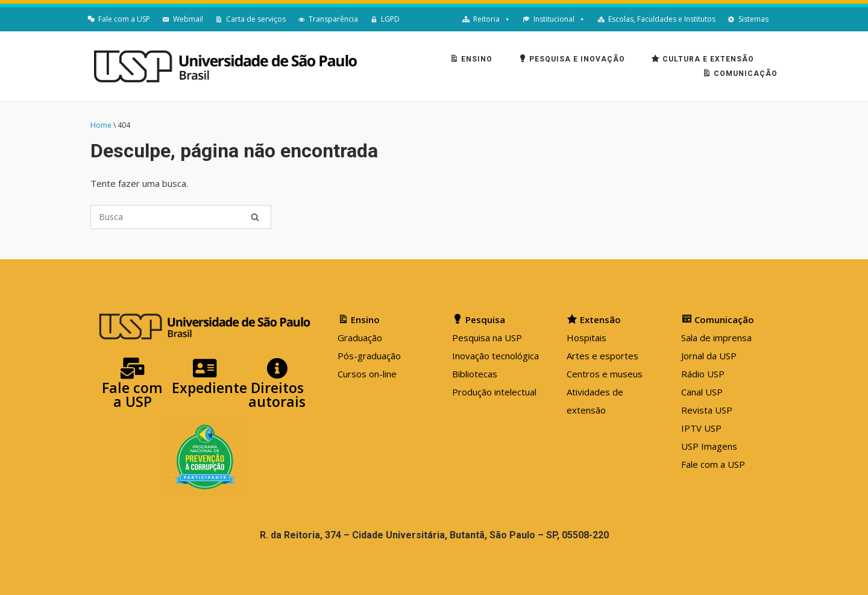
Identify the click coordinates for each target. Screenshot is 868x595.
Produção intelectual (494, 392)
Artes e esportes (602, 356)
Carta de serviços (256, 19)
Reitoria (486, 19)
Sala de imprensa (716, 338)
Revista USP (707, 410)
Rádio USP (703, 374)
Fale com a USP (124, 19)
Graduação (360, 338)
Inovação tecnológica (495, 356)
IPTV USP (701, 428)
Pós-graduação (369, 356)
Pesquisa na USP (487, 338)
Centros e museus (605, 374)
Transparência (333, 19)
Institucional (554, 19)
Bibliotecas (475, 374)
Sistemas (753, 19)
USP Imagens (709, 446)
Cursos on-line (367, 374)
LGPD (390, 19)
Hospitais (587, 338)
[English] (781, 19)
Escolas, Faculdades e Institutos (662, 19)
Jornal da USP (709, 356)
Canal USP (702, 392)
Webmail (188, 19)
